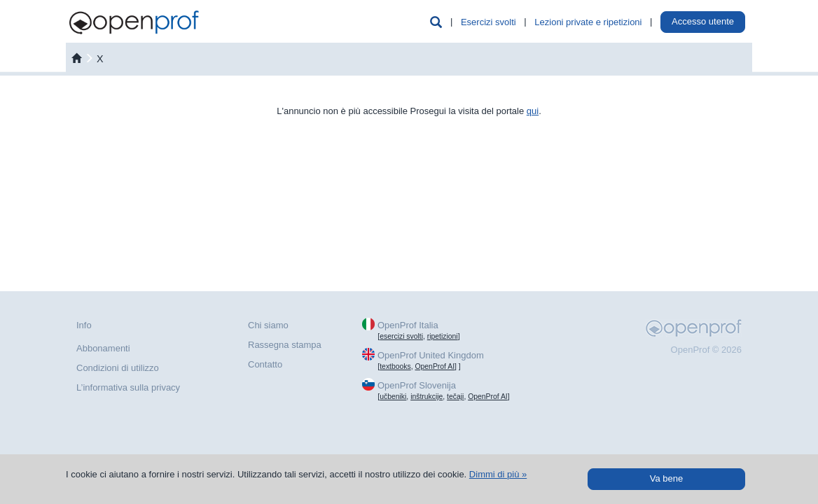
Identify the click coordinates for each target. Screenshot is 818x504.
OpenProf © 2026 (706, 350)
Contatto (265, 364)
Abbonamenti (103, 348)
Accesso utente (703, 21)
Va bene (666, 478)
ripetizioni (443, 336)
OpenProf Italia (408, 325)
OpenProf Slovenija (417, 385)
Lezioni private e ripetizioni (588, 22)
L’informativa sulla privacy (128, 387)
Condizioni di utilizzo (118, 368)
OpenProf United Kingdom (431, 355)
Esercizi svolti (488, 22)
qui (533, 111)
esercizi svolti (401, 336)
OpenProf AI (435, 366)
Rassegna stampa (285, 345)
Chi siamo (268, 325)
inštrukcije (427, 397)
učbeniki (393, 397)
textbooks (395, 366)
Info (84, 325)
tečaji (455, 397)
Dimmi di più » (498, 474)
